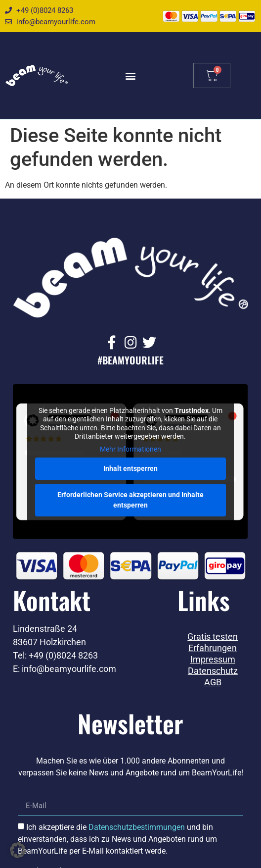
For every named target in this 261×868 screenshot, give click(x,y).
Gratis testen (213, 637)
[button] (130, 76)
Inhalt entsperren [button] (130, 468)
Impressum (213, 660)
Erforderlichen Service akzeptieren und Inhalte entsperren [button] (130, 500)
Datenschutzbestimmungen (137, 827)
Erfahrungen (213, 648)
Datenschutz (213, 671)
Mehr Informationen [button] (130, 449)
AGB (213, 682)
